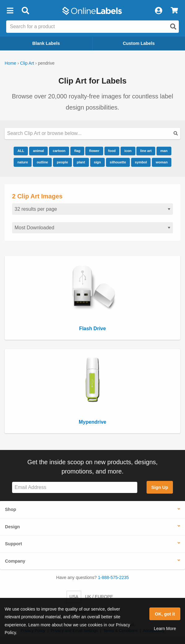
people (62, 162)
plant (81, 162)
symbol (141, 162)
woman (162, 162)
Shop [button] (11, 509)
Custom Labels (139, 43)
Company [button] (15, 561)
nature (23, 162)
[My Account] (158, 11)
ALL (21, 151)
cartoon (59, 151)
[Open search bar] (25, 11)
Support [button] (13, 544)
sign (97, 162)
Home (10, 63)
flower (94, 151)
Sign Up (160, 487)
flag (77, 151)
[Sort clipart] (92, 228)
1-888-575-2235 (113, 577)
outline (42, 162)
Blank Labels (46, 43)
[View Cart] (174, 11)
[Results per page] (92, 209)
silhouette (118, 162)
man (164, 151)
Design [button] (12, 527)
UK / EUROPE (99, 597)
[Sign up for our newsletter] (75, 488)
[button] (10, 11)
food (112, 151)
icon (128, 151)
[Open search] (173, 27)
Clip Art (27, 63)
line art (146, 151)
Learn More (165, 629)
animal (38, 151)
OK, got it (165, 614)
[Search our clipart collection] (92, 134)
